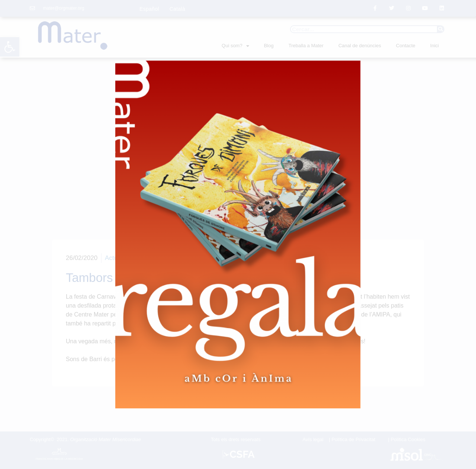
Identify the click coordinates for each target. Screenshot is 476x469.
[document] (238, 234)
